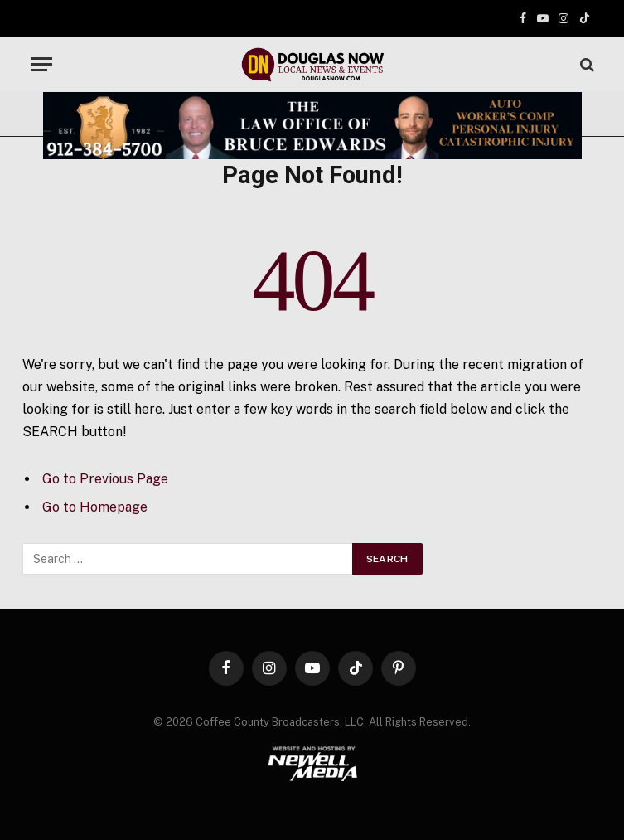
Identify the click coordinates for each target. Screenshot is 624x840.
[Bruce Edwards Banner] (312, 126)
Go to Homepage (95, 507)
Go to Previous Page (105, 479)
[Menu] (41, 64)
